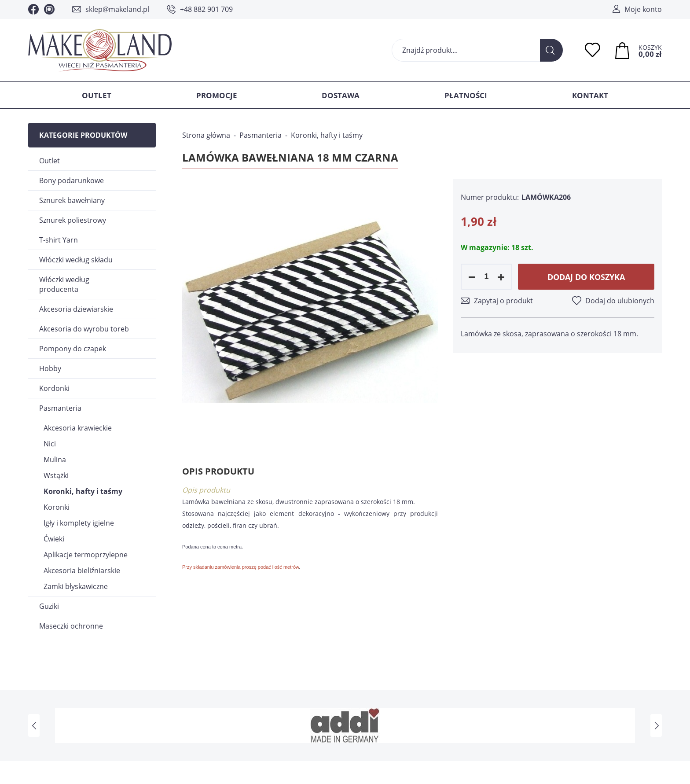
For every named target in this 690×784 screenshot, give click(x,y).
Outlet (97, 95)
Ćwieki (54, 539)
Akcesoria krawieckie (78, 428)
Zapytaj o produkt (503, 301)
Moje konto (643, 9)
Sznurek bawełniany (72, 200)
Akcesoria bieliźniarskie (82, 571)
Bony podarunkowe (72, 180)
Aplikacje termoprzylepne (86, 555)
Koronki (57, 507)
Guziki (49, 606)
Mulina (55, 460)
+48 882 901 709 (206, 9)
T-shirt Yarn (59, 240)
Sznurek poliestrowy (73, 220)
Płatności (466, 95)
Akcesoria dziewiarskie (76, 309)
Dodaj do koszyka (586, 277)
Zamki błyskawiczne (76, 586)
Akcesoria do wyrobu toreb (84, 329)
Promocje (217, 95)
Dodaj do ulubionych (620, 301)
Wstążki (56, 475)
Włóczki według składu (76, 260)
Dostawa (341, 95)
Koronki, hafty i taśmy (83, 491)
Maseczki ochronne (71, 626)
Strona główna (206, 135)
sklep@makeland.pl (117, 9)
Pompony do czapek (73, 349)
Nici (50, 444)
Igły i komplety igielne (79, 523)
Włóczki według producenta (64, 284)
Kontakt (590, 95)
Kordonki (54, 388)
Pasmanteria (60, 408)
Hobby (50, 368)
